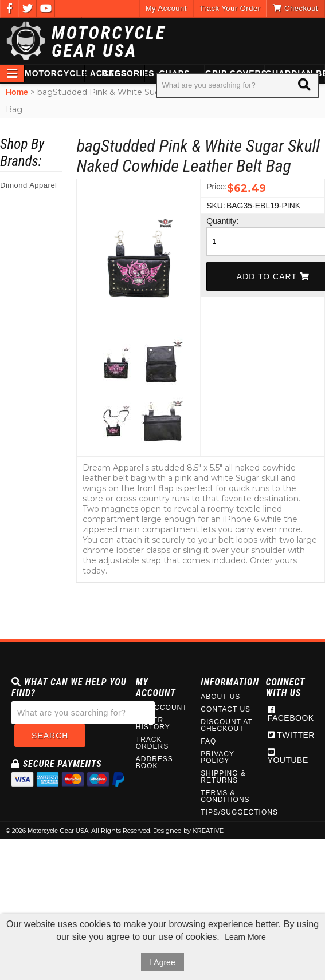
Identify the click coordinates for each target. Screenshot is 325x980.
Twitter (291, 735)
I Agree (162, 962)
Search (50, 736)
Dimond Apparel (29, 185)
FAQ (208, 741)
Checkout (295, 8)
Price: (215, 187)
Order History (153, 724)
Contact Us (226, 709)
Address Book (154, 762)
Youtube (288, 756)
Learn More (245, 937)
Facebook (291, 714)
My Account (166, 8)
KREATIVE (208, 831)
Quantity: (215, 221)
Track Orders (152, 743)
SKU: (215, 206)
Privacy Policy (218, 757)
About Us (220, 697)
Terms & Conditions (225, 796)
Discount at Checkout (226, 725)
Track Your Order (230, 8)
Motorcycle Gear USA (109, 42)
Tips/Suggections (227, 812)
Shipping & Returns (223, 777)
